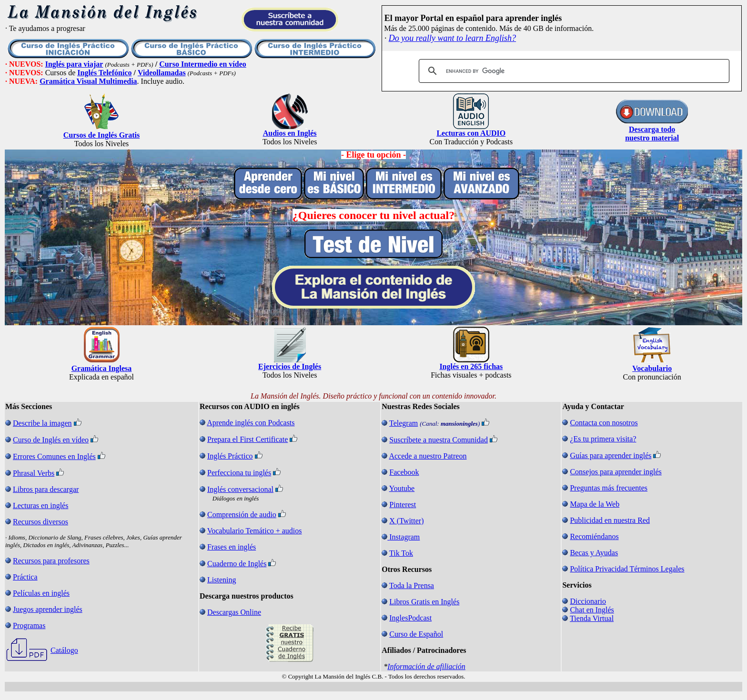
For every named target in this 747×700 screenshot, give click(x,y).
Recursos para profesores (51, 561)
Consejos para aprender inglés (616, 472)
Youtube (402, 488)
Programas (29, 625)
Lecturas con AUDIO (471, 133)
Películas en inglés (41, 593)
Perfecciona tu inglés (239, 473)
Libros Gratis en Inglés (424, 602)
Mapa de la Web (595, 504)
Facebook (404, 472)
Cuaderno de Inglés (237, 564)
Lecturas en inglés (40, 505)
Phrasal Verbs (34, 473)
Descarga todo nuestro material (652, 134)
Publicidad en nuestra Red (610, 520)
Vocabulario (652, 368)
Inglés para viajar (74, 64)
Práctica (25, 577)
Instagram (404, 537)
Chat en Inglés (592, 610)
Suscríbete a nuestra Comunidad (439, 440)
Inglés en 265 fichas (471, 366)
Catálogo (64, 650)
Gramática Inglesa (102, 368)
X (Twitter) (406, 521)
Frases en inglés (232, 547)
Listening (222, 580)
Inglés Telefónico (104, 73)
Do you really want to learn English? (452, 38)
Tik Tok (401, 553)
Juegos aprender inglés (48, 609)
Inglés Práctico (230, 456)
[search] (573, 71)
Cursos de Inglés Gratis (101, 135)
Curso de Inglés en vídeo (51, 440)
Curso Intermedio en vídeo (203, 64)
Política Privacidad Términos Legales (627, 569)
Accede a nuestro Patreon (428, 456)
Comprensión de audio (242, 515)
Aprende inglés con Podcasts (251, 423)
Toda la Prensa (412, 585)
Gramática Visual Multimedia (88, 81)
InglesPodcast (410, 618)
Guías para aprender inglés (611, 455)
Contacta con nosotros (604, 423)
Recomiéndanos (594, 536)
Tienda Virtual (592, 618)
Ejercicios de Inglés (290, 366)
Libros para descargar (46, 489)
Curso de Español (416, 634)
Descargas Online (234, 612)
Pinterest (403, 505)
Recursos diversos (40, 522)
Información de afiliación (426, 666)
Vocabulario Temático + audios (255, 531)
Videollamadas (162, 73)
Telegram (404, 423)
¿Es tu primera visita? (603, 439)
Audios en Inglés (290, 133)
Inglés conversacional (240, 489)
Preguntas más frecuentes (609, 488)
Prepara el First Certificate (247, 439)
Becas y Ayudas (594, 553)
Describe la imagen (42, 423)
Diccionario (588, 601)
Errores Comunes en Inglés (54, 456)
